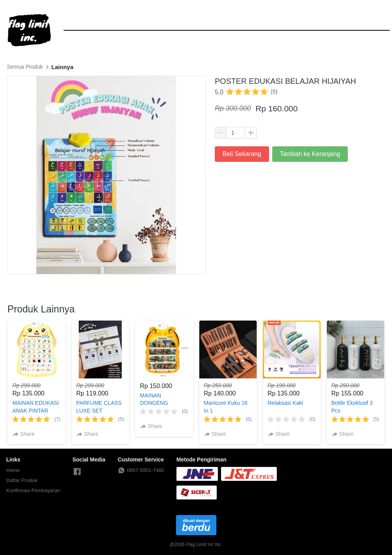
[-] (77, 472)
